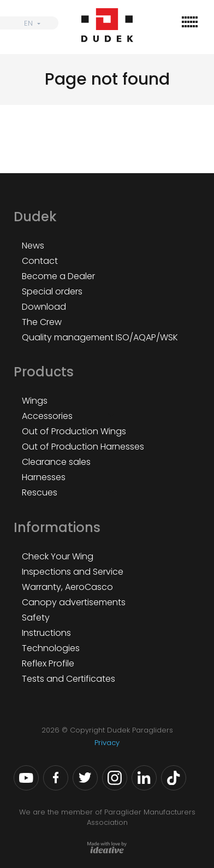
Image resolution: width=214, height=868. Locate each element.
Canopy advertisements (74, 602)
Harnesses (44, 477)
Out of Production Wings (74, 431)
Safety (36, 618)
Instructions (46, 633)
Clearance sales (56, 462)
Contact (40, 261)
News (33, 246)
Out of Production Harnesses (83, 447)
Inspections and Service (73, 572)
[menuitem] (29, 23)
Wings (35, 401)
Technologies (51, 648)
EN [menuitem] (28, 23)
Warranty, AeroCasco (67, 587)
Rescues (40, 492)
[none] (29, 23)
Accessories (47, 416)
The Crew (42, 322)
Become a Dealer (58, 276)
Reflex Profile (48, 663)
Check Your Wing (58, 556)
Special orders (52, 291)
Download (44, 307)
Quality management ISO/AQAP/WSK (100, 337)
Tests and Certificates (69, 679)
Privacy (107, 743)
